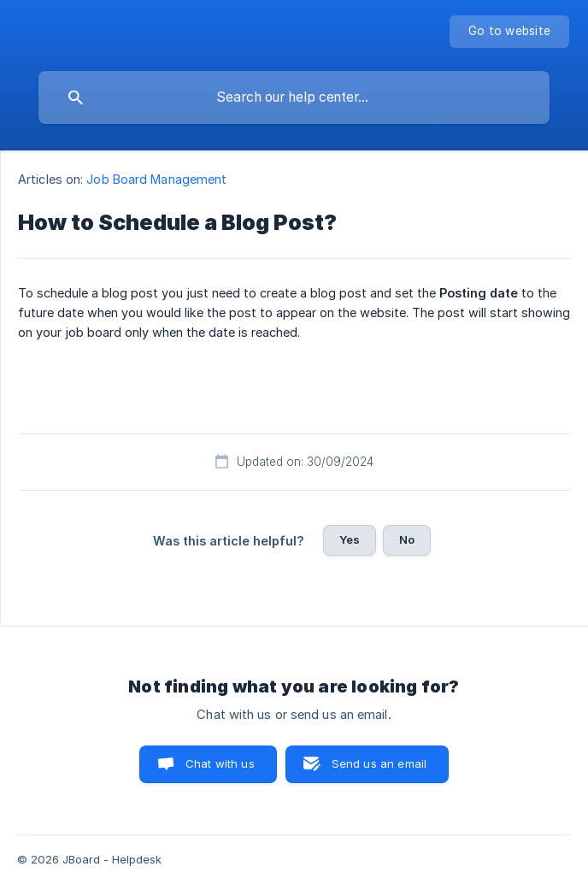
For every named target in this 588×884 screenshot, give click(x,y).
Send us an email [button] (379, 763)
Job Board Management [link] (156, 179)
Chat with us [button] (220, 763)
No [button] (407, 539)
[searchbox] (294, 97)
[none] (509, 32)
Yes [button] (350, 539)
